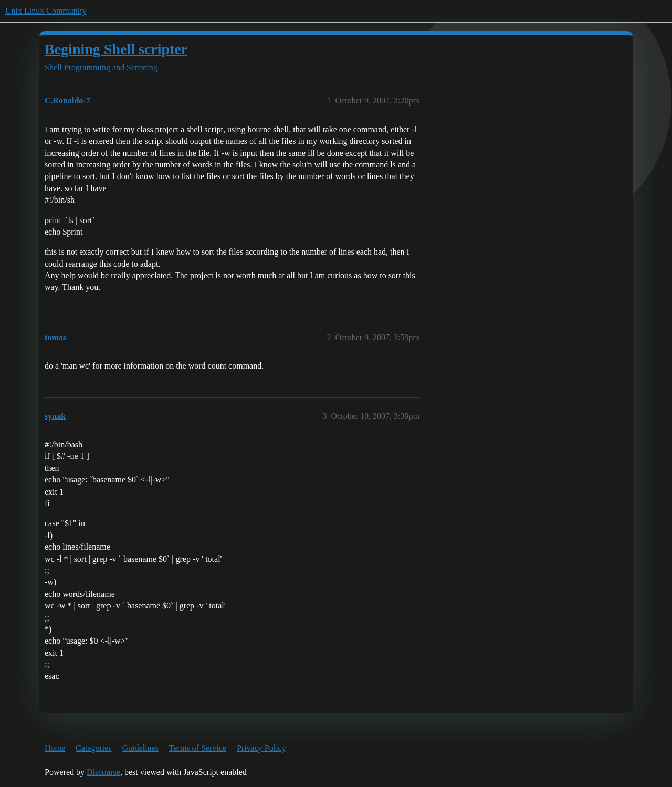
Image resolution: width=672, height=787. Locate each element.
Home (55, 748)
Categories (93, 748)
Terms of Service (198, 748)
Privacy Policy (261, 748)
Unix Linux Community (46, 11)
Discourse (103, 772)
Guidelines (140, 748)
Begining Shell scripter (116, 49)
